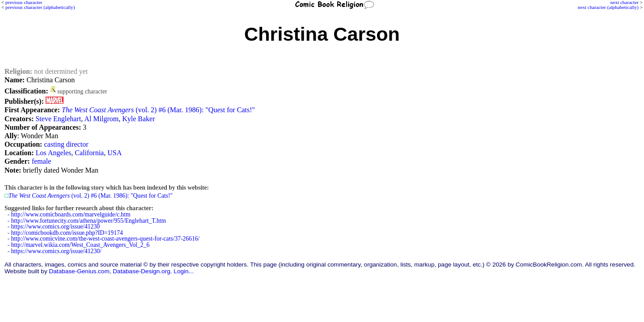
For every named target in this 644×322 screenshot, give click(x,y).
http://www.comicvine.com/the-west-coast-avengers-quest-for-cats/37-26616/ (106, 239)
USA (114, 153)
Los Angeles (54, 153)
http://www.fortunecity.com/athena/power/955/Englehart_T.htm (89, 221)
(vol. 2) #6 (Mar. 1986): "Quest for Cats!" (158, 110)
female (42, 161)
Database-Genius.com (79, 271)
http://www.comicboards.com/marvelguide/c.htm (71, 214)
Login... (184, 271)
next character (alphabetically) (608, 7)
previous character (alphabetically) (40, 7)
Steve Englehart (58, 119)
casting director (66, 144)
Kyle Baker (138, 119)
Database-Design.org (141, 271)
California (89, 153)
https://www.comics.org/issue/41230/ (56, 251)
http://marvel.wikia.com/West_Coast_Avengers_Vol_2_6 (80, 245)
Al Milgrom (101, 119)
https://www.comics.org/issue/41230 (55, 227)
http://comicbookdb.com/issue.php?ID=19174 (67, 233)
